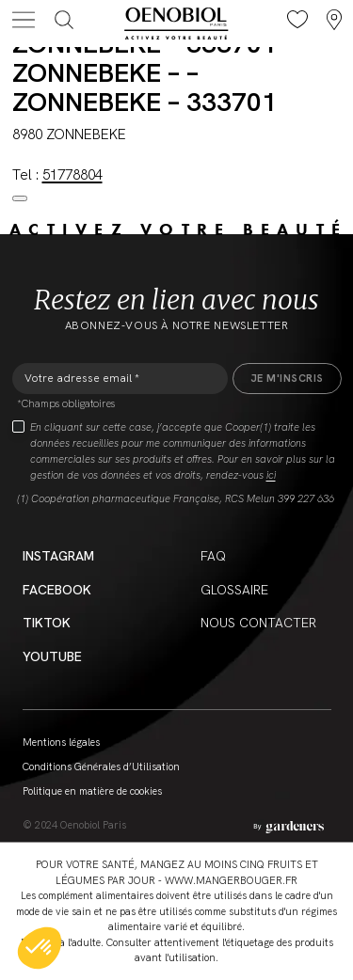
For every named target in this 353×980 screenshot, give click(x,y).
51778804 (72, 175)
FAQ (213, 556)
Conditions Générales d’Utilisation (101, 767)
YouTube (52, 656)
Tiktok (47, 623)
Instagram (58, 556)
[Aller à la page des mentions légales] (289, 827)
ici (271, 475)
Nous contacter (258, 623)
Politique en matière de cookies (92, 791)
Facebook (57, 590)
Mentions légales (61, 742)
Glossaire (234, 590)
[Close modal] (20, 198)
